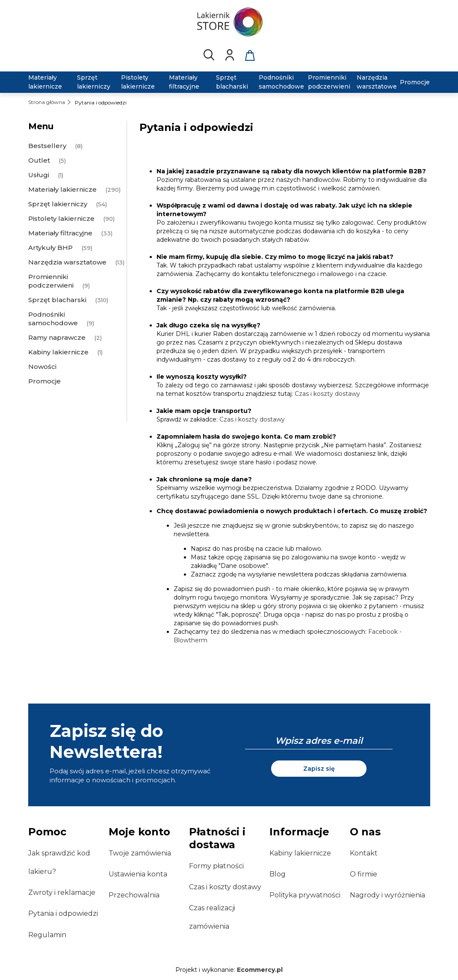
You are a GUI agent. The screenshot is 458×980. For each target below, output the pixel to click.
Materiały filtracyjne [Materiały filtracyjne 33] (60, 233)
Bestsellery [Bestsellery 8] (47, 146)
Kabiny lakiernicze (300, 853)
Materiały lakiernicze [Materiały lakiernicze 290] (62, 189)
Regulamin (47, 935)
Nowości (42, 367)
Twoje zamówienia (140, 853)
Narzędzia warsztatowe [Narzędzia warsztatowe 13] (67, 262)
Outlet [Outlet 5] (39, 160)
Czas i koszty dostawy (327, 394)
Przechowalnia (134, 895)
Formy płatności (216, 866)
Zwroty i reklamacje (62, 892)
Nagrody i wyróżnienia (387, 895)
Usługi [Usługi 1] (39, 175)
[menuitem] (47, 82)
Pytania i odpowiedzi (63, 913)
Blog (278, 874)
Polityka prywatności (305, 895)
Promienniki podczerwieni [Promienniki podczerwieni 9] (51, 281)
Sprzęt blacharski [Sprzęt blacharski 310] (57, 300)
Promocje (44, 381)
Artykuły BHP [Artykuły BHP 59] (50, 248)
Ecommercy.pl (260, 970)
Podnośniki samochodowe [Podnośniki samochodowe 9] (53, 319)
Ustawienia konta (138, 874)
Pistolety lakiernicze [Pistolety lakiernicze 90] (61, 218)
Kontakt (364, 853)
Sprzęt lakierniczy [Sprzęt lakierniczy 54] (58, 204)
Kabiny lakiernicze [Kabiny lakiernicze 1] (58, 352)
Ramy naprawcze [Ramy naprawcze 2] (57, 337)
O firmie (363, 874)
